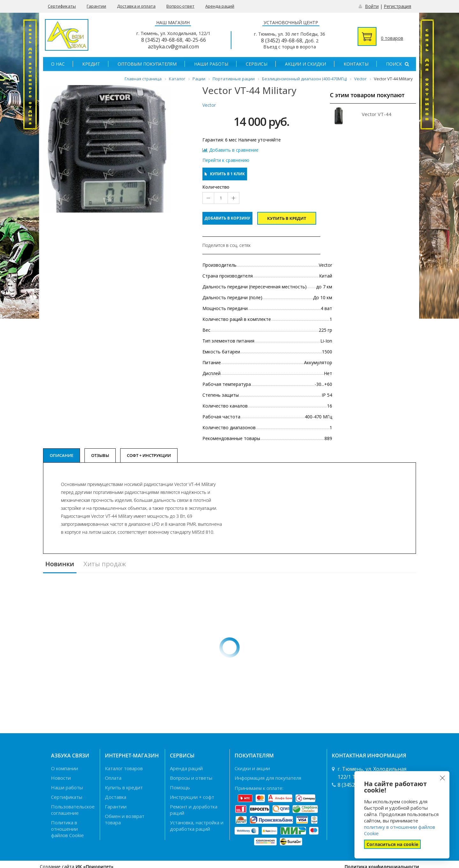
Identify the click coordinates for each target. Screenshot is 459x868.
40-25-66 (195, 40)
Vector (209, 105)
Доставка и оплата (136, 6)
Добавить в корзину (227, 218)
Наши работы (211, 64)
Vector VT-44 (377, 114)
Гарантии (96, 6)
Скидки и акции (252, 768)
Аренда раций (220, 6)
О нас (58, 64)
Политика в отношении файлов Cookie (67, 829)
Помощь (180, 787)
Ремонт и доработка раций (194, 810)
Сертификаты (62, 6)
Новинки (60, 564)
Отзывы (100, 455)
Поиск (397, 64)
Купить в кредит (287, 218)
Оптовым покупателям (147, 64)
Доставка (116, 797)
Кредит (91, 64)
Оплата (113, 778)
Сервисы (257, 64)
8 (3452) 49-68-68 (162, 40)
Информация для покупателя (268, 778)
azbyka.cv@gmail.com (173, 47)
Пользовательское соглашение (73, 810)
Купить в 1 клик (225, 174)
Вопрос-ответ (180, 6)
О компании (65, 768)
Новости (61, 778)
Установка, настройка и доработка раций (197, 826)
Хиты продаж (105, 564)
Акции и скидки (306, 64)
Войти (372, 6)
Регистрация (397, 6)
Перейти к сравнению (226, 160)
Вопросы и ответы (191, 778)
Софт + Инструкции (149, 455)
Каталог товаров (124, 768)
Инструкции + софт (192, 797)
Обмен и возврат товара (125, 819)
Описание (62, 455)
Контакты (356, 64)
